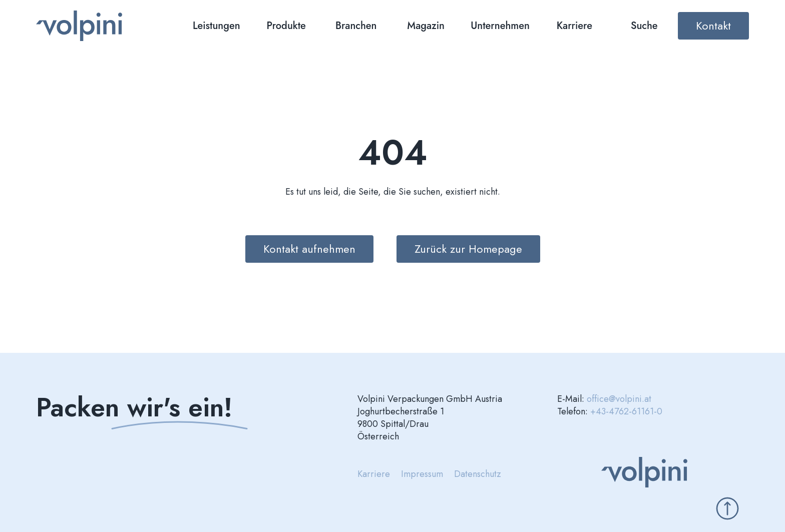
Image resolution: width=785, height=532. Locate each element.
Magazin (426, 26)
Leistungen (217, 26)
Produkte (286, 26)
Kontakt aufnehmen (309, 249)
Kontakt (713, 26)
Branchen (356, 26)
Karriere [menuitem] (374, 474)
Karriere (574, 26)
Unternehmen (500, 26)
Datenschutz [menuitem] (478, 474)
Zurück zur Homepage (468, 249)
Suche (644, 26)
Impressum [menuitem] (422, 474)
